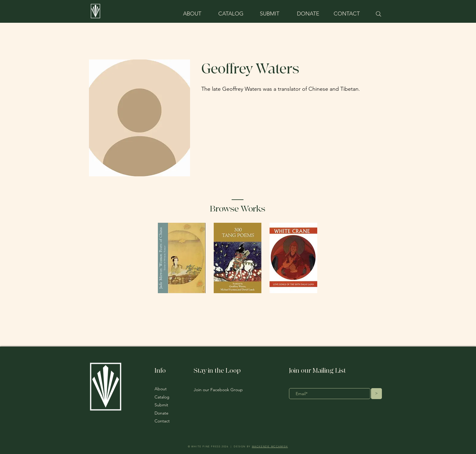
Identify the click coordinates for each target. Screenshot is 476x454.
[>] (376, 394)
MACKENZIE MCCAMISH (270, 447)
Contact (162, 421)
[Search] (378, 14)
